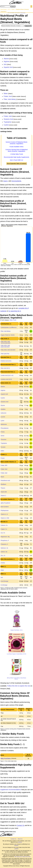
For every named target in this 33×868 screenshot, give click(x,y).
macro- (6, 181)
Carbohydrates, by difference (9, 327)
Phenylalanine (5, 428)
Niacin (2, 477)
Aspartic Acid (8, 67)
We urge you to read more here (22, 857)
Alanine (6, 59)
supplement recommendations (11, 790)
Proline (3, 432)
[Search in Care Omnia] (5, 6)
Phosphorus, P (5, 540)
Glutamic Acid (8, 119)
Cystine (6, 125)
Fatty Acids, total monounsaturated (5, 342)
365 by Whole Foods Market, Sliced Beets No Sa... (16, 678)
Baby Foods (13, 320)
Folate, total (8, 116)
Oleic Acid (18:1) (5, 368)
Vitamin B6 (4, 492)
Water (6, 94)
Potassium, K (4, 544)
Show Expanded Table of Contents (16, 163)
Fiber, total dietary (10, 99)
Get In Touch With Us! (16, 160)
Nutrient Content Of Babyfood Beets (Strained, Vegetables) (17, 143)
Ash (5, 64)
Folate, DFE (4, 465)
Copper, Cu (4, 529)
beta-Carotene (5, 507)
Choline (3, 563)
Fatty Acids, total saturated (8, 350)
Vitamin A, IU (4, 514)
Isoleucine (3, 413)
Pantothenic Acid (5, 480)
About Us (20, 839)
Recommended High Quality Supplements (16, 157)
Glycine (3, 405)
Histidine (3, 409)
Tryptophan (8, 122)
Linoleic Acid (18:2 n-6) (7, 375)
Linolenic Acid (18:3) (6, 379)
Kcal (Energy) (4, 581)
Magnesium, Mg (5, 537)
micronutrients (16, 181)
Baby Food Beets (6, 759)
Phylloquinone (5, 510)
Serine (2, 436)
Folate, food (8, 96)
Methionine (4, 424)
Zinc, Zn (3, 556)
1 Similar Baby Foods (16, 154)
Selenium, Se (4, 548)
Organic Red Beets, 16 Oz (16, 630)
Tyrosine (3, 447)
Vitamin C (3, 496)
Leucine (3, 417)
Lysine (2, 421)
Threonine (3, 440)
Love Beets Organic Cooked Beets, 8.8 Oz (17, 654)
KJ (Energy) (4, 585)
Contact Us (21, 825)
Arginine (7, 61)
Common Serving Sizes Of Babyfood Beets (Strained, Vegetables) (16, 150)
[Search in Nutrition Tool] (13, 26)
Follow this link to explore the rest (19, 686)
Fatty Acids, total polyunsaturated (5, 346)
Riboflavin (3, 484)
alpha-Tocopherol (5, 503)
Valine (2, 451)
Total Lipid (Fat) (5, 354)
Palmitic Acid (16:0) (6, 361)
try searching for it (15, 311)
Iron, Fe (3, 533)
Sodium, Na (4, 552)
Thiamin (3, 488)
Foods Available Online (16, 147)
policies (20, 842)
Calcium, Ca (4, 525)
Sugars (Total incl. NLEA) (8, 335)
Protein (3, 458)
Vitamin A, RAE (5, 518)
